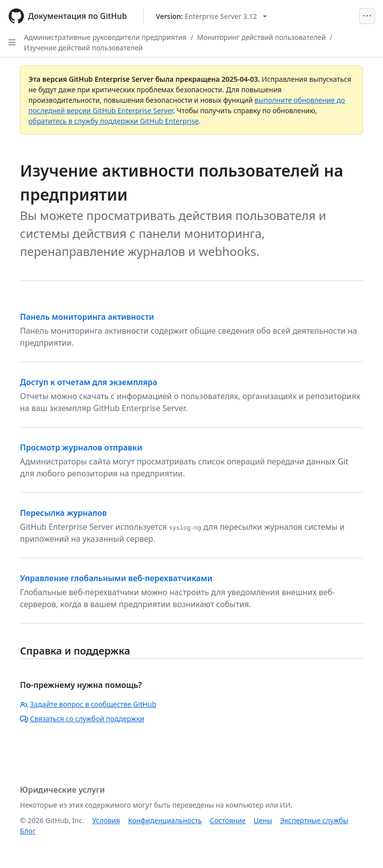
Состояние (228, 820)
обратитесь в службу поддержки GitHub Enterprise (114, 121)
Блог (28, 831)
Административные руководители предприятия (105, 37)
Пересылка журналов (63, 513)
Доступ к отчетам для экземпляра (89, 382)
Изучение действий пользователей (83, 48)
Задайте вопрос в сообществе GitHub (88, 704)
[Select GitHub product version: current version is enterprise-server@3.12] (212, 16)
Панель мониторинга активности (87, 317)
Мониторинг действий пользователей (261, 37)
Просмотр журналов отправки (81, 447)
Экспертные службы (314, 820)
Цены (263, 820)
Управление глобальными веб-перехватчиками (116, 578)
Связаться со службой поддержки (82, 719)
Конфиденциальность (165, 820)
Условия (106, 820)
